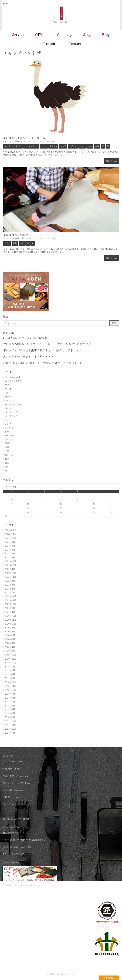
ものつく (9, 428)
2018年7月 (10, 698)
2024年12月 (10, 530)
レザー (47, 141)
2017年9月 (10, 733)
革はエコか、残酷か (16, 235)
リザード (73, 146)
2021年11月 (10, 600)
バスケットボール (13, 405)
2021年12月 (10, 596)
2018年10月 (10, 690)
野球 (7, 467)
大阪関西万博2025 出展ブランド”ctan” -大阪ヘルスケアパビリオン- (48, 344)
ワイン (8, 440)
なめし (8, 401)
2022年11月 (10, 577)
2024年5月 (10, 554)
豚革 (7, 459)
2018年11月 (10, 686)
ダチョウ (53, 146)
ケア (7, 385)
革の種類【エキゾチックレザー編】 (25, 138)
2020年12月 (10, 616)
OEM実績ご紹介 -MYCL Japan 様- (26, 338)
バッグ (8, 408)
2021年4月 (10, 612)
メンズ (8, 424)
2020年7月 (10, 635)
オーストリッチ (31, 146)
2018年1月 (10, 717)
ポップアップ (11, 416)
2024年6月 (10, 550)
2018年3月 (10, 713)
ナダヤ (8, 397)
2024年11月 (10, 534)
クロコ (44, 146)
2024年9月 (10, 542)
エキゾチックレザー (35, 141)
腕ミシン (9, 455)
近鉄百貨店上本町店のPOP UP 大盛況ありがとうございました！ (44, 363)
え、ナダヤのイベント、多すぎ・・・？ (28, 357)
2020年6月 (10, 639)
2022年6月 (10, 585)
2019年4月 (10, 674)
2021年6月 (10, 608)
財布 (7, 463)
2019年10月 (10, 663)
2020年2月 (10, 651)
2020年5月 (10, 643)
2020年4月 (10, 647)
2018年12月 (10, 682)
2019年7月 (10, 667)
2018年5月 (10, 706)
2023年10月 (10, 565)
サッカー (9, 389)
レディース (10, 436)
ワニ (90, 146)
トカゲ (63, 146)
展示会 (8, 443)
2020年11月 (10, 620)
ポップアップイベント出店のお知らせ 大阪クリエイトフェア (42, 351)
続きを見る (111, 161)
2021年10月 (10, 604)
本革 (53, 141)
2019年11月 (10, 659)
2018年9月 (10, 694)
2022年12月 (10, 573)
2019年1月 (10, 678)
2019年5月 (10, 670)
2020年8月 (10, 632)
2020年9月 (10, 628)
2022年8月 (10, 581)
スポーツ (9, 393)
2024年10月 (10, 538)
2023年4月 (10, 569)
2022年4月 (10, 589)
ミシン (8, 420)
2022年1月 (10, 593)
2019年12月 (10, 655)
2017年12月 (10, 721)
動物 (15, 243)
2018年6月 (10, 702)
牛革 (7, 451)
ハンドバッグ (11, 412)
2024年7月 (10, 546)
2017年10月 (10, 729)
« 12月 (6, 516)
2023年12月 (10, 561)
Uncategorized (12, 377)
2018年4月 (10, 709)
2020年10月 (10, 624)
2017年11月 (10, 725)
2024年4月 (10, 558)
